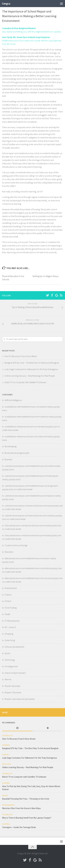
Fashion (8, 595)
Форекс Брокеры (12, 686)
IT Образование (12, 621)
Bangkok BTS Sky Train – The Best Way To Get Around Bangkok (32, 363)
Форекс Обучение (13, 692)
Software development (14, 647)
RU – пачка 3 (10, 627)
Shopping (9, 634)
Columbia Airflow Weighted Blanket (19, 28)
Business (8, 459)
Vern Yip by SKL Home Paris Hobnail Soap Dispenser (26, 37)
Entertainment (11, 588)
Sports (7, 653)
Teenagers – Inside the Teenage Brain (19, 827)
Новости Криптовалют (15, 673)
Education (9, 552)
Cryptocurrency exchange (16, 545)
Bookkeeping (11, 446)
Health (7, 614)
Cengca (6, 4)
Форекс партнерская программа (20, 699)
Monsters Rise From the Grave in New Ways (21, 808)
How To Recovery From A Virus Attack (21, 356)
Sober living (10, 640)
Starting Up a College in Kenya (45, 276)
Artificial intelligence (13, 400)
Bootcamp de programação (17, 453)
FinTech (8, 601)
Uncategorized (11, 666)
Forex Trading (11, 608)
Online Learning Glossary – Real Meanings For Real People (30, 376)
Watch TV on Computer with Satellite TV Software (25, 382)
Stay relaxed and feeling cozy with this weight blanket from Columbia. (32, 32)
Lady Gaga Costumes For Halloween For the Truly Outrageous (31, 369)
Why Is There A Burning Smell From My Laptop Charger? (27, 818)
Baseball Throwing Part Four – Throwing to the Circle (26, 799)
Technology (10, 660)
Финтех (8, 679)
